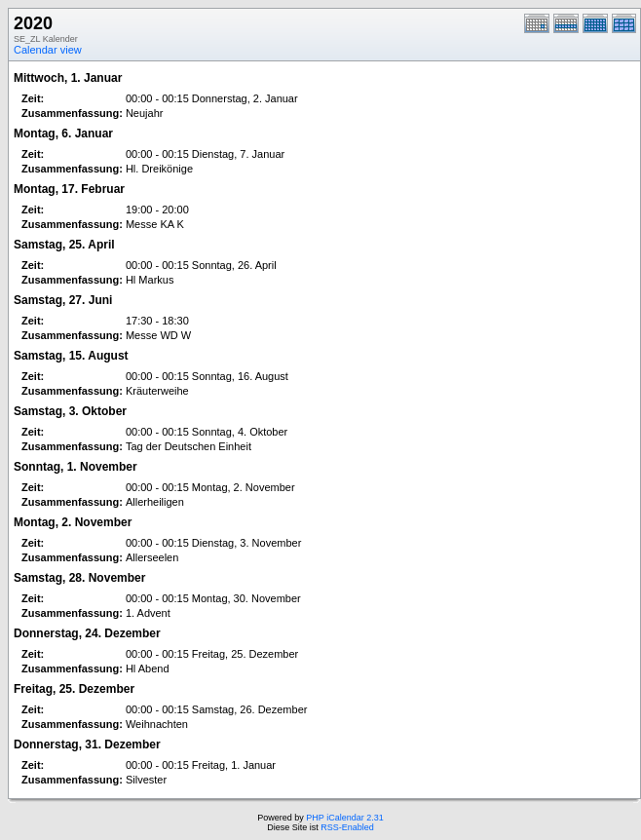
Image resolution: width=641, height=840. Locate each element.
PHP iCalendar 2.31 (344, 818)
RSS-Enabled (347, 827)
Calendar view (48, 50)
